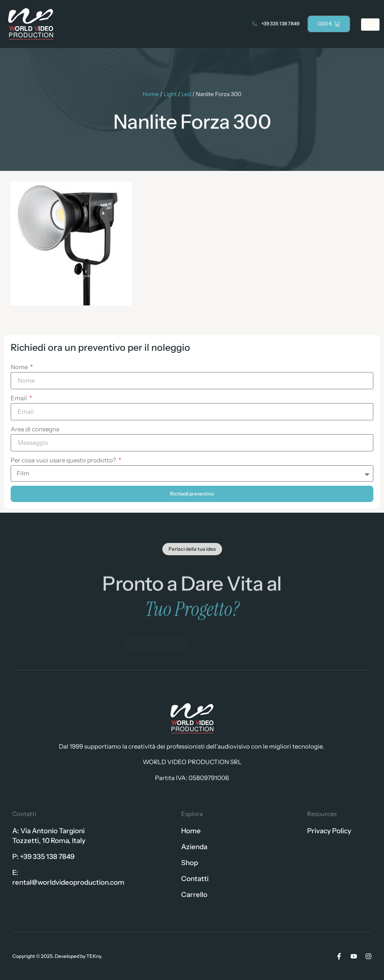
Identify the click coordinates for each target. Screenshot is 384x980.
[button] (192, 557)
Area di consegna (35, 429)
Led (186, 94)
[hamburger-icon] (370, 25)
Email (19, 398)
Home (151, 94)
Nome (20, 367)
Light (170, 94)
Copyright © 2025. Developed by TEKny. (57, 956)
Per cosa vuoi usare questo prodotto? (64, 460)
